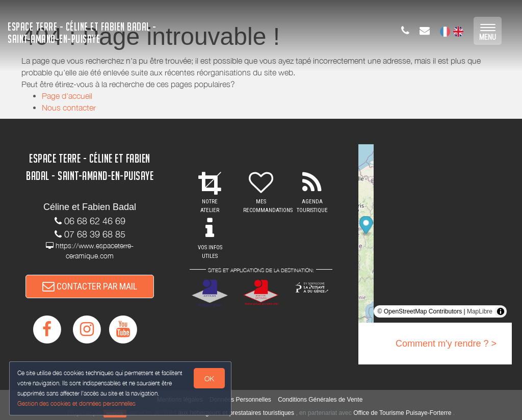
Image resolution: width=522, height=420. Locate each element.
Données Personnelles (240, 400)
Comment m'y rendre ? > (446, 344)
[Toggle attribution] (501, 311)
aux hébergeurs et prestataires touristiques (236, 413)
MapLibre (480, 311)
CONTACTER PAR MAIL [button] (90, 288)
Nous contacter (69, 108)
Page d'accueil (67, 96)
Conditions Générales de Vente (320, 400)
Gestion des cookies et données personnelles (77, 403)
